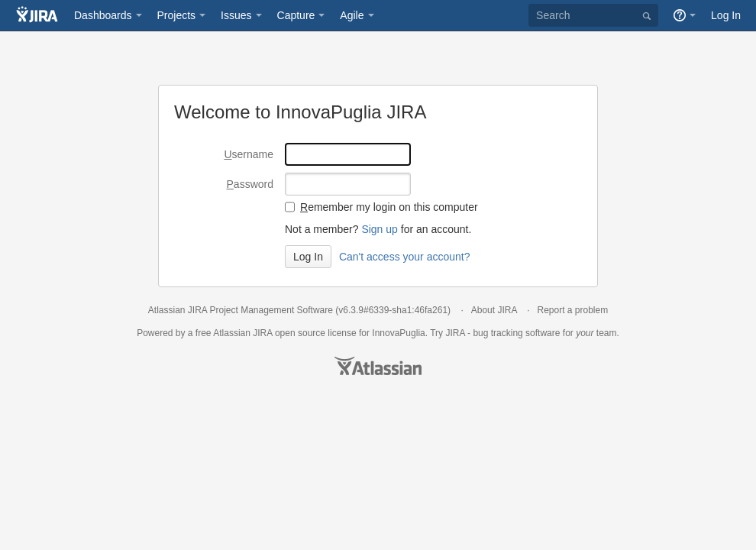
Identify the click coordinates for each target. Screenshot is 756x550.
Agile (352, 15)
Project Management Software (271, 310)
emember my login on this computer (389, 207)
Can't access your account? (405, 257)
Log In (726, 15)
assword (250, 184)
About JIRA (494, 310)
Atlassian (378, 366)
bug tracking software (516, 333)
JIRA (262, 333)
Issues (236, 15)
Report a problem (572, 310)
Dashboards (103, 15)
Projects (177, 15)
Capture (296, 15)
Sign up (379, 229)
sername (249, 154)
